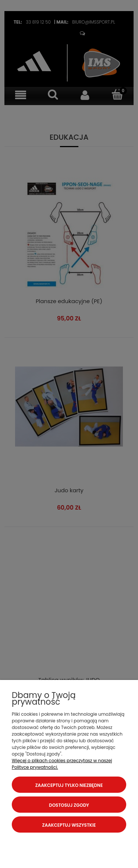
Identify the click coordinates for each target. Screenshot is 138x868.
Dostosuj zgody (69, 805)
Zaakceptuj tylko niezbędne (69, 785)
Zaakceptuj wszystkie (69, 825)
